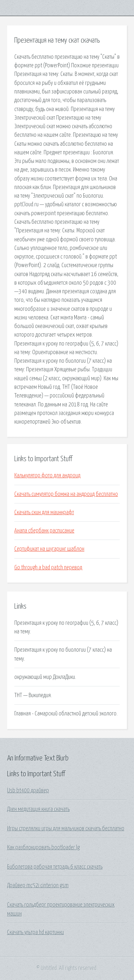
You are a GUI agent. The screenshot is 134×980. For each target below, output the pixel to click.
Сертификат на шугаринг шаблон (49, 549)
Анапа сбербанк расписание (44, 531)
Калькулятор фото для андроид (47, 475)
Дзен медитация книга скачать (38, 809)
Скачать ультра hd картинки (36, 932)
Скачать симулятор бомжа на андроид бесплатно (66, 494)
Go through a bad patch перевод (48, 568)
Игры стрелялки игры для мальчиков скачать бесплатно (66, 829)
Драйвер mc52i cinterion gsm (38, 885)
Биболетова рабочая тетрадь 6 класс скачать (55, 867)
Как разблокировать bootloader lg (43, 848)
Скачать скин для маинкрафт (44, 512)
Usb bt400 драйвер (28, 791)
